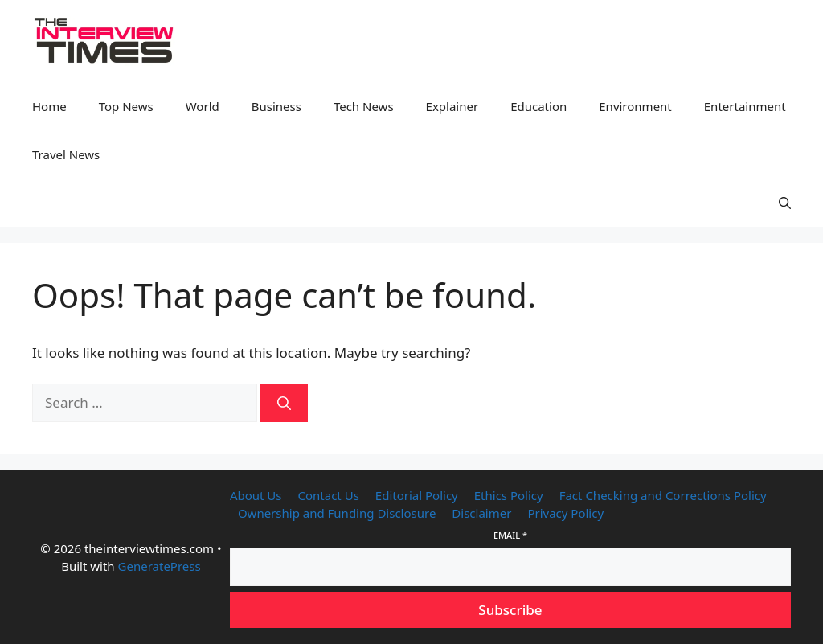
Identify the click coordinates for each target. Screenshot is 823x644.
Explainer (452, 106)
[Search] (284, 403)
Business (276, 106)
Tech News (364, 106)
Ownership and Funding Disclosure (337, 513)
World (203, 106)
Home (49, 106)
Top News (126, 106)
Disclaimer (481, 513)
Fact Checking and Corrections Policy (663, 495)
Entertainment (745, 106)
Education (538, 106)
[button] (785, 203)
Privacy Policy (565, 513)
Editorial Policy (417, 495)
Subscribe (510, 610)
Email (510, 535)
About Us (256, 495)
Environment (635, 106)
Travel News (66, 154)
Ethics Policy (509, 495)
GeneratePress (160, 566)
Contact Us (329, 495)
